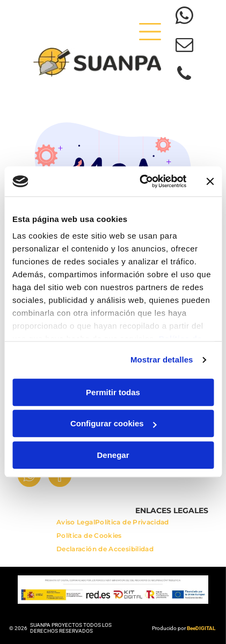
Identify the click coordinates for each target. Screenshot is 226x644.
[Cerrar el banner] (210, 181)
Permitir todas (113, 392)
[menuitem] (76, 525)
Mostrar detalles (162, 360)
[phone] (184, 75)
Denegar (113, 455)
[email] (184, 46)
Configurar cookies (114, 424)
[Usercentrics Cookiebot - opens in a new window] (141, 182)
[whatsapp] (184, 17)
